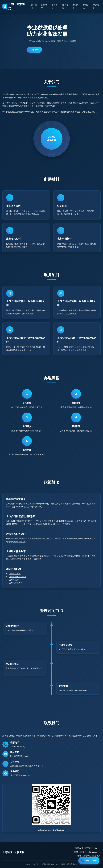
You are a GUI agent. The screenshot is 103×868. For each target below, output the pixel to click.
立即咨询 (34, 50)
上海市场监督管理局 (18, 577)
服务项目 (55, 6)
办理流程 (65, 6)
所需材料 (44, 6)
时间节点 (86, 6)
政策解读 (75, 6)
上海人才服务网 (16, 583)
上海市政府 (14, 580)
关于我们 (34, 6)
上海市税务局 (15, 574)
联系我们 (96, 6)
